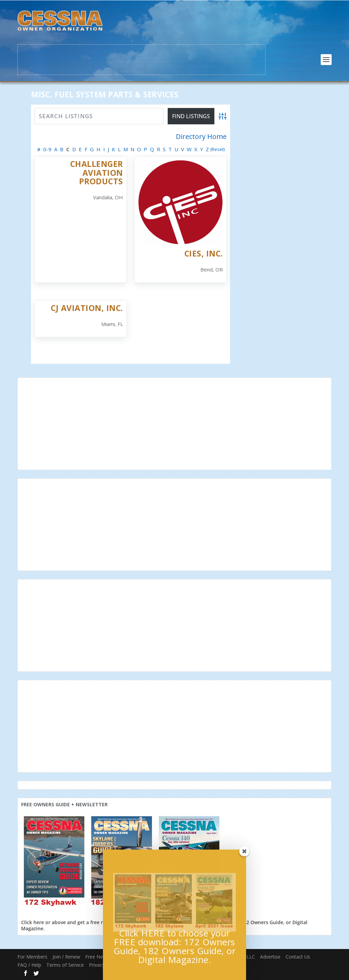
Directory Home (201, 137)
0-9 (47, 149)
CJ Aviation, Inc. (87, 308)
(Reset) (218, 149)
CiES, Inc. (204, 253)
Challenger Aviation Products (97, 173)
